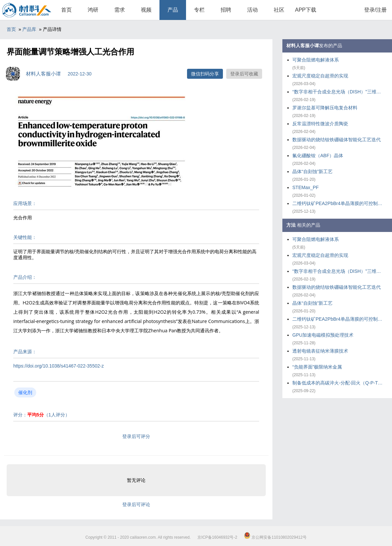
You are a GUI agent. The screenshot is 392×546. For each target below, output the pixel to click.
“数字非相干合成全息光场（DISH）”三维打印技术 (339, 92)
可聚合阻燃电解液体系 (316, 60)
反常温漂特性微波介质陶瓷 (320, 124)
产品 (173, 10)
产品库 (29, 29)
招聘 (226, 10)
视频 (146, 10)
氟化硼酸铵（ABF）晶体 (318, 156)
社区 (279, 10)
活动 (252, 10)
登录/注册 (375, 10)
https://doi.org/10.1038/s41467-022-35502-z (58, 366)
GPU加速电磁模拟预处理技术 (323, 335)
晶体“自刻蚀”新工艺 (312, 171)
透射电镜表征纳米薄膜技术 (320, 351)
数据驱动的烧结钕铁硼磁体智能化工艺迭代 (337, 140)
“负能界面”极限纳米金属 (317, 367)
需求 (120, 10)
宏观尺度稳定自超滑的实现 (320, 76)
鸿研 (93, 10)
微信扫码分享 (205, 74)
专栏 (199, 10)
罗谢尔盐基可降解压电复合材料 (325, 108)
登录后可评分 (136, 436)
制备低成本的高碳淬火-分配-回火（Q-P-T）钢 (339, 383)
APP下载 (306, 10)
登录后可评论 (136, 504)
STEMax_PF (305, 187)
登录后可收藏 (244, 74)
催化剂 (25, 392)
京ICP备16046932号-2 (217, 537)
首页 (66, 10)
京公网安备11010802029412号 (275, 537)
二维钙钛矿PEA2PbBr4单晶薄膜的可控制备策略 (339, 203)
